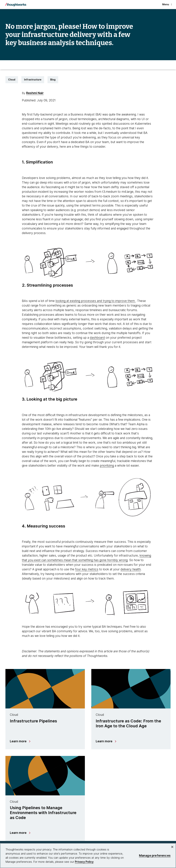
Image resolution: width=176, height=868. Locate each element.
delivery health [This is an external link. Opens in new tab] (131, 569)
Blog (53, 80)
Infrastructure (33, 80)
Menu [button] (167, 4)
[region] (88, 856)
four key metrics (87, 569)
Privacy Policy (84, 862)
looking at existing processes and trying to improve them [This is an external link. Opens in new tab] (96, 301)
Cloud (12, 80)
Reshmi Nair (35, 93)
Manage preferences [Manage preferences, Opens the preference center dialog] (155, 855)
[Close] (172, 847)
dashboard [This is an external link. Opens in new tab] (97, 338)
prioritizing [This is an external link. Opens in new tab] (107, 465)
